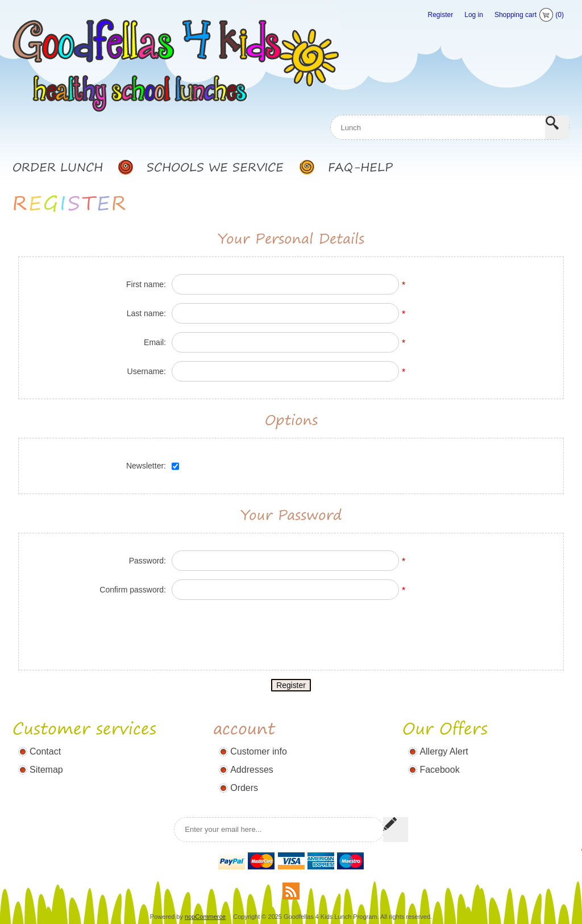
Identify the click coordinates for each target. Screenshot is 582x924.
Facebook (439, 755)
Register (441, 15)
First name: (146, 259)
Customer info (259, 737)
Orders (244, 774)
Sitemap (46, 755)
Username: (147, 346)
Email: (155, 317)
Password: (147, 536)
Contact (45, 737)
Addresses (252, 755)
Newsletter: (146, 441)
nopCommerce (205, 902)
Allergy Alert (444, 737)
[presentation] (291, 606)
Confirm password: (133, 565)
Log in (474, 15)
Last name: (146, 288)
